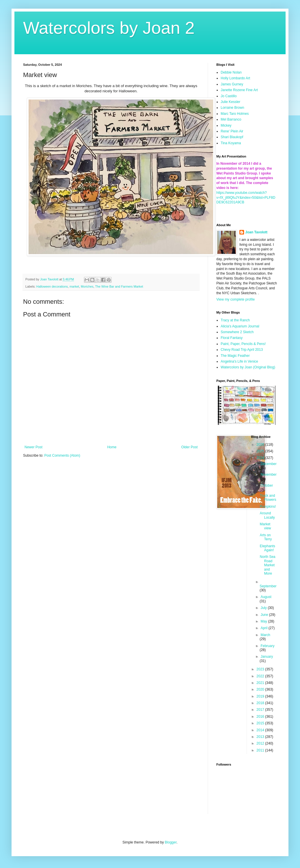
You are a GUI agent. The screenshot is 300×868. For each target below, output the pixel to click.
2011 (261, 750)
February (267, 646)
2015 (261, 723)
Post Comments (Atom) (62, 455)
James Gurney (232, 84)
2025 (261, 451)
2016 (261, 717)
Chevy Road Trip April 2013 (242, 350)
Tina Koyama (231, 143)
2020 (261, 689)
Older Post (189, 447)
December (268, 464)
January (267, 657)
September (268, 586)
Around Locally (267, 515)
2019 (261, 696)
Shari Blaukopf (232, 137)
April (264, 628)
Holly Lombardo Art (235, 78)
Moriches (87, 286)
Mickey (226, 125)
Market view (265, 526)
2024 (261, 458)
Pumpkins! (268, 507)
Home (112, 447)
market (74, 286)
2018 (261, 703)
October (267, 485)
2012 (261, 743)
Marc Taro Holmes (235, 114)
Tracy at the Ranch (235, 320)
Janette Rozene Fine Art (239, 90)
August (266, 597)
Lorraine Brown (232, 108)
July (264, 608)
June (265, 615)
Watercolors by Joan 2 (109, 28)
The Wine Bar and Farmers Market (119, 286)
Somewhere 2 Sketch (237, 332)
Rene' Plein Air (232, 131)
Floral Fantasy (232, 338)
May (264, 621)
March (265, 635)
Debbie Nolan (231, 72)
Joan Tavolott (256, 232)
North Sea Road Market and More (267, 565)
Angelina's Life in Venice (239, 361)
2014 (261, 730)
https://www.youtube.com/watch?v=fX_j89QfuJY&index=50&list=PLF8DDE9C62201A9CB (246, 198)
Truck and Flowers (268, 498)
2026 (261, 445)
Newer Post (33, 447)
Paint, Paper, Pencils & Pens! (243, 344)
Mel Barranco (231, 119)
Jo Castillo (229, 96)
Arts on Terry (266, 537)
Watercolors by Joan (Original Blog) (248, 367)
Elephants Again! (267, 548)
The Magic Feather (235, 356)
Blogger (171, 842)
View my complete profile (236, 299)
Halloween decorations (52, 286)
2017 (261, 710)
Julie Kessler (230, 102)
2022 (261, 676)
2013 (261, 737)
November (268, 475)
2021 (261, 683)
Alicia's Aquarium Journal (240, 326)
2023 (261, 669)
